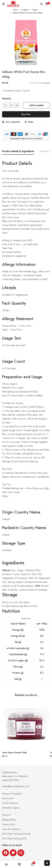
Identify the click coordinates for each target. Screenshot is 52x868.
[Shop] (20, 864)
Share (31, 122)
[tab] (18, 151)
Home (15, 10)
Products (25, 10)
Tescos (35, 10)
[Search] (41, 4)
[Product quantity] (11, 105)
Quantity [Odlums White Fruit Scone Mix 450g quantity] (7, 99)
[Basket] (46, 4)
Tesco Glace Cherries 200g (14, 753)
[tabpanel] (26, 423)
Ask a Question (13, 122)
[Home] (7, 864)
